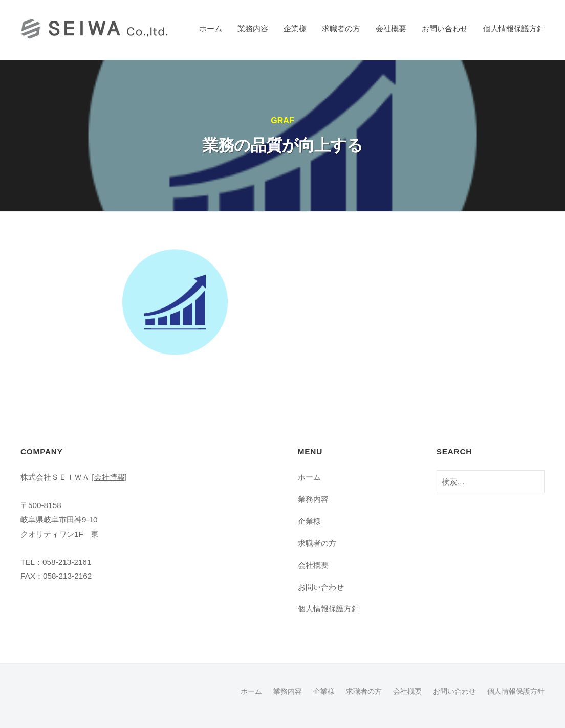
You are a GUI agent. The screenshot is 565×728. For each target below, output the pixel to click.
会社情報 (110, 477)
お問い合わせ (445, 28)
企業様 (295, 28)
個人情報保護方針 (514, 28)
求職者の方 (341, 28)
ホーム (211, 28)
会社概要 (391, 28)
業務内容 (253, 28)
